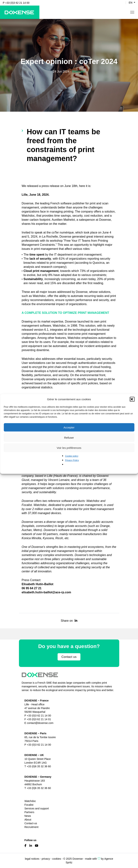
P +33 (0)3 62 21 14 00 (16, 3)
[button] (132, 399)
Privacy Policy (72, 460)
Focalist (29, 805)
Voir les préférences (69, 448)
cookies (57, 859)
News (28, 816)
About (28, 820)
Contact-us (31, 823)
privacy (46, 859)
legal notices (32, 859)
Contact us (69, 657)
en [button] (131, 3)
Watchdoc (78, 71)
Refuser (69, 437)
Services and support (37, 808)
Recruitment (31, 827)
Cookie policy (72, 456)
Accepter (69, 427)
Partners (29, 812)
